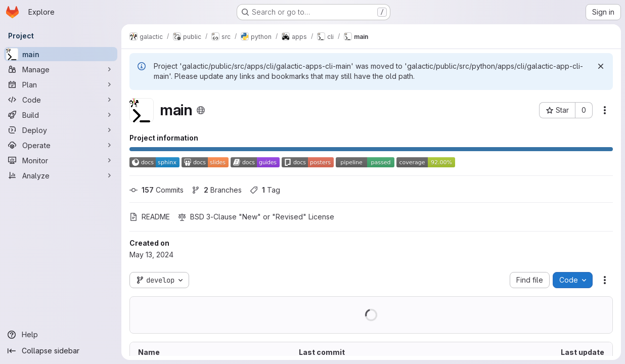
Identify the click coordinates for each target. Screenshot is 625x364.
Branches (217, 190)
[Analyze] (61, 175)
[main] (61, 54)
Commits (157, 190)
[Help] (61, 335)
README (150, 217)
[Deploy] (61, 130)
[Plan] (61, 84)
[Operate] (61, 145)
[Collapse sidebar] (61, 351)
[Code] (61, 100)
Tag (265, 190)
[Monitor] (61, 160)
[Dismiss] (601, 66)
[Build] (61, 115)
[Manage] (61, 69)
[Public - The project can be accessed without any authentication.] (201, 110)
